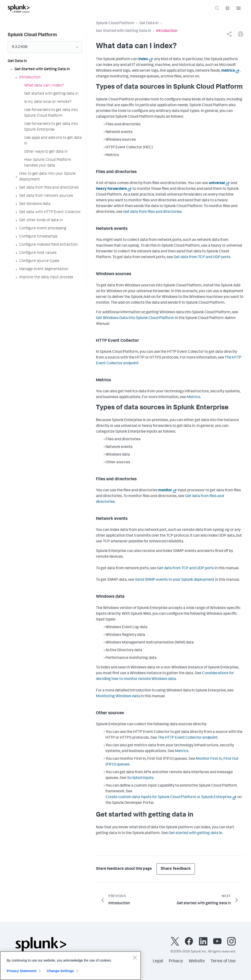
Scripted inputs (140, 778)
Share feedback (176, 869)
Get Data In (149, 23)
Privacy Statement (22, 973)
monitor (165, 491)
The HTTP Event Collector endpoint (188, 738)
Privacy (176, 961)
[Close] (135, 960)
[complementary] (229, 34)
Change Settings (60, 973)
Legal (158, 961)
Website (197, 961)
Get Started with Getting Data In (123, 31)
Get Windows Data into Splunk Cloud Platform (135, 318)
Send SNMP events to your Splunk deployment (175, 580)
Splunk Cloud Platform (115, 23)
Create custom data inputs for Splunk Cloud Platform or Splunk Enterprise (169, 797)
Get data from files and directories (152, 212)
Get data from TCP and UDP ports (202, 257)
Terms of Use (223, 961)
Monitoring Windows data (118, 696)
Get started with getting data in (195, 833)
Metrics (193, 397)
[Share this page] (229, 34)
